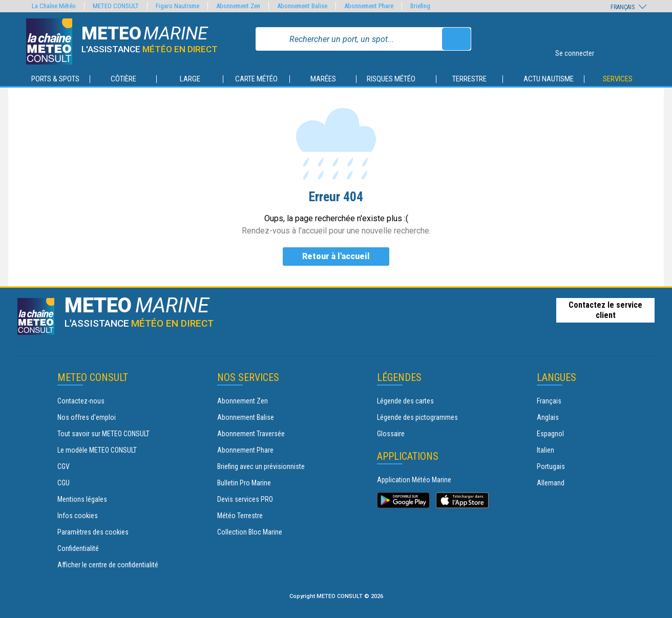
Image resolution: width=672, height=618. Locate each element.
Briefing (420, 6)
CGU (64, 483)
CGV (64, 466)
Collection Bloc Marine (250, 532)
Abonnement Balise (246, 417)
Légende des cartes (405, 401)
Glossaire (391, 434)
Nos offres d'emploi (87, 417)
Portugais (551, 466)
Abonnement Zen (243, 401)
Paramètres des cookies (93, 532)
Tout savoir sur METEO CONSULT (103, 434)
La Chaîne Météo (54, 6)
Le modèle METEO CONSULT (97, 450)
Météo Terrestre (240, 516)
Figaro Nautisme (177, 6)
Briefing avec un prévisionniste (261, 466)
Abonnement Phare (245, 450)
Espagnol (550, 434)
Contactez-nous (81, 401)
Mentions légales (82, 499)
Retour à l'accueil (336, 256)
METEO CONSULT (116, 6)
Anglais (548, 417)
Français (549, 401)
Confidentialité (78, 548)
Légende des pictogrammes (417, 417)
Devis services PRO (245, 499)
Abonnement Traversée (251, 434)
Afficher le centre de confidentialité (108, 565)
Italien (545, 450)
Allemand (551, 483)
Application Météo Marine (414, 480)
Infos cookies (78, 516)
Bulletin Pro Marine (244, 483)
